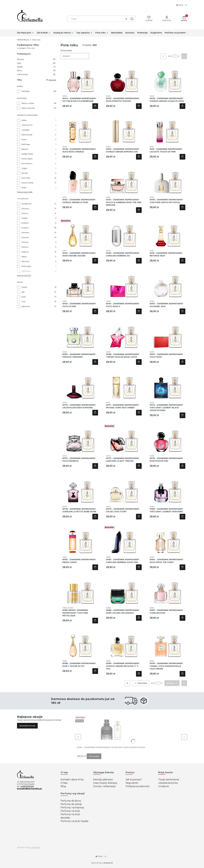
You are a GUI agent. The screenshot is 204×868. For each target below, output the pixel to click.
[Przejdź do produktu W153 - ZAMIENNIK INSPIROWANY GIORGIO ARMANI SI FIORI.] (80, 179)
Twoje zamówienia (169, 780)
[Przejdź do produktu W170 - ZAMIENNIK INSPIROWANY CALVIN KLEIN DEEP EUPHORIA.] (80, 384)
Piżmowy (25, 242)
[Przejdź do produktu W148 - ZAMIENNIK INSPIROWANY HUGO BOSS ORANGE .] (80, 128)
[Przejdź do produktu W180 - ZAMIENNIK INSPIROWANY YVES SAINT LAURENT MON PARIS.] (167, 488)
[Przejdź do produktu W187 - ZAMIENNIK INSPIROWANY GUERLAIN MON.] (167, 590)
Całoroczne (36, 74)
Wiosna (36, 59)
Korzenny (25, 223)
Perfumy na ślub (70, 811)
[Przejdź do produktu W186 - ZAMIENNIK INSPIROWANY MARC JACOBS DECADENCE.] (124, 590)
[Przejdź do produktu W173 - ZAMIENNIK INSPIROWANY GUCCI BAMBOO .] (80, 438)
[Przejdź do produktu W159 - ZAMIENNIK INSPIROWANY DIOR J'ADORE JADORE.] (80, 232)
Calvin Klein (26, 178)
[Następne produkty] (172, 683)
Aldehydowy (26, 271)
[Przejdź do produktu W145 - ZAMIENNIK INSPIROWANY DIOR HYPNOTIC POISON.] (124, 78)
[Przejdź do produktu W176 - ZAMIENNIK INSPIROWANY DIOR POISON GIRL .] (167, 438)
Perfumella (25, 91)
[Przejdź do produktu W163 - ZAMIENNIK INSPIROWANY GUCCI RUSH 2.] (124, 283)
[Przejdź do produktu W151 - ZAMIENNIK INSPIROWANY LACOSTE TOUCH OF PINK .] (167, 128)
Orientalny (25, 233)
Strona (170, 56)
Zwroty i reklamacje (104, 786)
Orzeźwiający (26, 266)
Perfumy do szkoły (71, 804)
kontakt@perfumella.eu (29, 788)
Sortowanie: (66, 51)
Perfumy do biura (71, 801)
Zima (36, 70)
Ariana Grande (27, 135)
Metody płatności (103, 780)
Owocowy (25, 237)
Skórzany (25, 247)
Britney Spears (27, 159)
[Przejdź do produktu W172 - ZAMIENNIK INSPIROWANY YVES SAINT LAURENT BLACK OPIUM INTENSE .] (167, 384)
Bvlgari (25, 168)
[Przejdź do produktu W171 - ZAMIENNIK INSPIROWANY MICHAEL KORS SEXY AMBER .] (124, 384)
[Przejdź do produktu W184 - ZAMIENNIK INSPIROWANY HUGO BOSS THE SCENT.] (167, 539)
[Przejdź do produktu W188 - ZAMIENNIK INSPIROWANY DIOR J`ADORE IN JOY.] (80, 643)
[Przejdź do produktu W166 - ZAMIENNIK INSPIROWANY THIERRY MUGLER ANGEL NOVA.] (124, 334)
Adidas (24, 120)
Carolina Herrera (27, 183)
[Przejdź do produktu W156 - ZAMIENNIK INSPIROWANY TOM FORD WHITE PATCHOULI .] (167, 179)
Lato (36, 63)
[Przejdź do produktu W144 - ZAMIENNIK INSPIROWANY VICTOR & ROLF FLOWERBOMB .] (80, 78)
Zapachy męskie (28, 103)
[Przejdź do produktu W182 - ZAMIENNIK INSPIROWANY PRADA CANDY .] (80, 539)
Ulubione (164, 786)
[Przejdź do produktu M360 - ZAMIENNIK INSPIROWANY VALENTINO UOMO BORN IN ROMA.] (111, 729)
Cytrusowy (25, 209)
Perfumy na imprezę (72, 808)
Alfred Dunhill (27, 125)
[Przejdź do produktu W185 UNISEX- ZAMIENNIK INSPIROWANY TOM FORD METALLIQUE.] (80, 590)
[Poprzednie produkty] (141, 683)
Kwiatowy (25, 228)
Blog (63, 786)
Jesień (36, 67)
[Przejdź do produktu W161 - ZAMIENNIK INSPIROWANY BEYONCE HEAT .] (167, 232)
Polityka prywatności (137, 786)
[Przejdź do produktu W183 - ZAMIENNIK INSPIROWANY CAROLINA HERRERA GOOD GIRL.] (124, 539)
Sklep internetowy (101, 863)
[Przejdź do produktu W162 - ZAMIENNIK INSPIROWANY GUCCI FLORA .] (80, 283)
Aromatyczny (26, 204)
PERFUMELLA (23, 40)
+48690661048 (27, 786)
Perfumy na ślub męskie (75, 821)
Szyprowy (25, 252)
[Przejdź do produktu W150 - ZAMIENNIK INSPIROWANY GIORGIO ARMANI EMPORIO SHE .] (124, 128)
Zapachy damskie (28, 108)
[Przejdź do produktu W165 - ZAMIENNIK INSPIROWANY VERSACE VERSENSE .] (80, 334)
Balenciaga (26, 144)
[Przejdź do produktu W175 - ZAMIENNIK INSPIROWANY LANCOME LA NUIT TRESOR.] (124, 438)
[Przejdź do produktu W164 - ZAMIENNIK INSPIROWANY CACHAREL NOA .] (167, 283)
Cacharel (25, 173)
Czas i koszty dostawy (105, 783)
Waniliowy (25, 261)
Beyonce (25, 149)
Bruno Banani (27, 164)
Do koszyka (95, 106)
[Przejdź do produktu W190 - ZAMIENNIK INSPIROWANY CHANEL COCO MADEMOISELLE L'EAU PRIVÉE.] (167, 643)
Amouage (25, 130)
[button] (132, 19)
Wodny (24, 257)
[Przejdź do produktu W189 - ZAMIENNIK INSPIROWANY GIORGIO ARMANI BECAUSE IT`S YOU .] (124, 643)
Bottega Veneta (27, 154)
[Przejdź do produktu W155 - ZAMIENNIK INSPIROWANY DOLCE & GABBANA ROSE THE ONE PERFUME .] (124, 179)
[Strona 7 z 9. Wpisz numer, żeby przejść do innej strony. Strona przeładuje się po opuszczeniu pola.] (175, 56)
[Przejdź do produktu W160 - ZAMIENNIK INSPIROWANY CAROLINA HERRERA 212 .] (124, 232)
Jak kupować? (134, 780)
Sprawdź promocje (27, 726)
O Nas (64, 783)
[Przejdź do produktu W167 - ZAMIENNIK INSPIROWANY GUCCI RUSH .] (167, 334)
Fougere (24, 218)
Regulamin (132, 783)
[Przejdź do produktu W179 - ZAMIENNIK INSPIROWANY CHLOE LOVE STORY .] (124, 488)
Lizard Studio (35, 848)
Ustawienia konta (168, 783)
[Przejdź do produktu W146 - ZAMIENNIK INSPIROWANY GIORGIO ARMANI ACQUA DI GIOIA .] (167, 78)
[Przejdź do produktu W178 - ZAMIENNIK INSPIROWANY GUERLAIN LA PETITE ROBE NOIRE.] (80, 488)
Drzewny (25, 213)
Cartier (24, 188)
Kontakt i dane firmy (72, 780)
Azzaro (24, 139)
